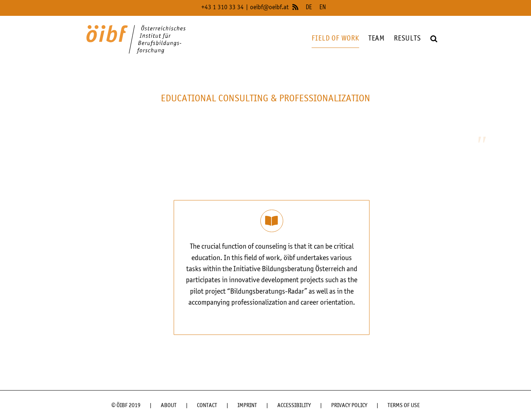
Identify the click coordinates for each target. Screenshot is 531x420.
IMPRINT (247, 406)
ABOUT (169, 406)
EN (323, 8)
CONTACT (207, 406)
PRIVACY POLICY (349, 406)
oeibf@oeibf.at (269, 8)
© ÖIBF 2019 (126, 406)
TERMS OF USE (404, 406)
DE (309, 8)
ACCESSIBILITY (294, 406)
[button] (434, 39)
